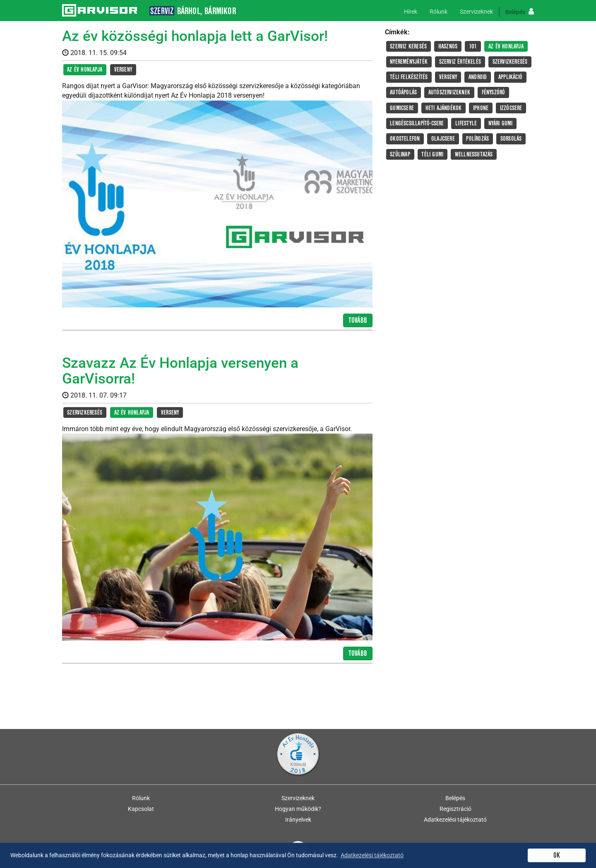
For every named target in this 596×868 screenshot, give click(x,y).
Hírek (411, 12)
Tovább (358, 320)
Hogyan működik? (298, 809)
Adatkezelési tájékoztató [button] (372, 855)
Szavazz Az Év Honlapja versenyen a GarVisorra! (180, 371)
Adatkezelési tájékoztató (455, 820)
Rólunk (439, 12)
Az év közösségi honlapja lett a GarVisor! (195, 36)
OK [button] (557, 855)
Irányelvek (298, 820)
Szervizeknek (476, 12)
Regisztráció (455, 809)
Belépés (520, 12)
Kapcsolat (141, 809)
